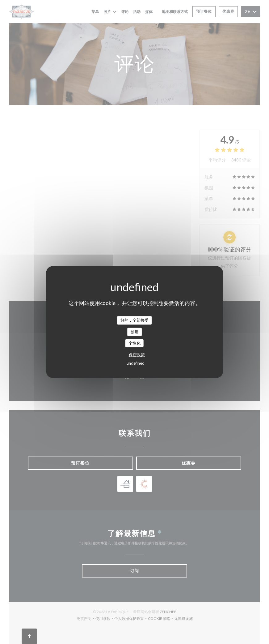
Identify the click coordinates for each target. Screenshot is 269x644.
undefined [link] (136, 363)
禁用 (135, 332)
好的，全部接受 (134, 320)
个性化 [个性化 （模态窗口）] (134, 343)
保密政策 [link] (137, 354)
